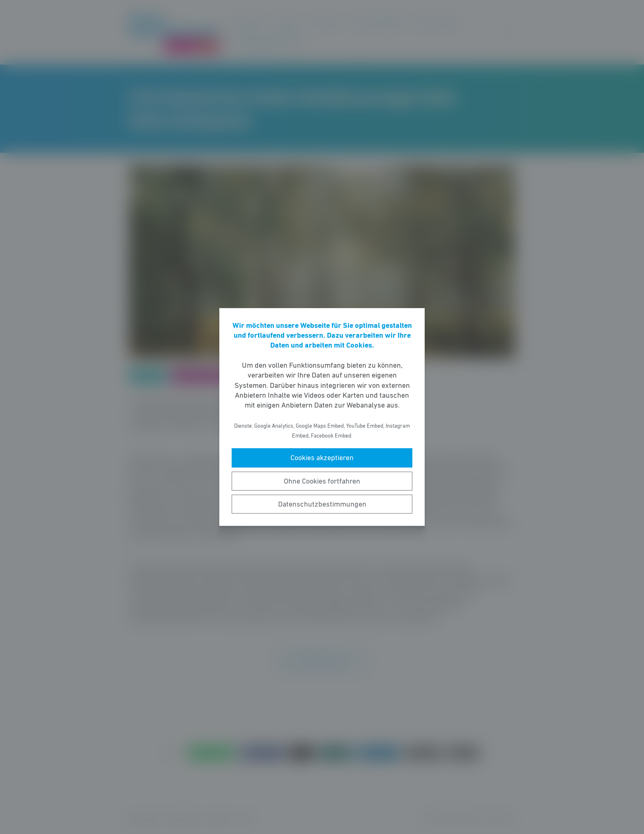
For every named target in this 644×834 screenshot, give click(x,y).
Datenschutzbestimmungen (322, 504)
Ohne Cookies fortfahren (322, 481)
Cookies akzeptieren (322, 458)
